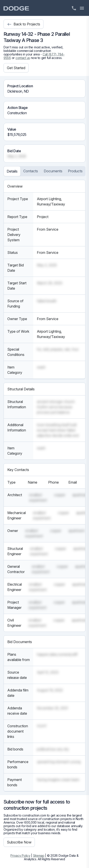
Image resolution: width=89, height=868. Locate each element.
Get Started (16, 68)
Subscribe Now (19, 842)
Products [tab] (75, 171)
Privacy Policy (20, 856)
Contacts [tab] (31, 171)
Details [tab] (12, 171)
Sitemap (39, 856)
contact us (23, 58)
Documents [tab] (53, 171)
